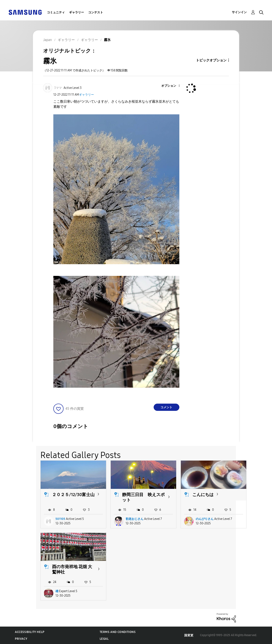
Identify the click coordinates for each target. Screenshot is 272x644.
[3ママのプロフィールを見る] (58, 88)
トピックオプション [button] (211, 60)
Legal (104, 639)
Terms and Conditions (118, 632)
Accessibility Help (30, 632)
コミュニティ (56, 12)
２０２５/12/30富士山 (73, 495)
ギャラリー (76, 12)
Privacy (21, 639)
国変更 (189, 635)
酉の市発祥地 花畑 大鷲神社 (72, 569)
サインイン (239, 12)
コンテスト (96, 12)
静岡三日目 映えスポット (143, 497)
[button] (172, 86)
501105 (60, 519)
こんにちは (203, 495)
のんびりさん (205, 519)
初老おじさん (135, 519)
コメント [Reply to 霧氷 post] (166, 407)
